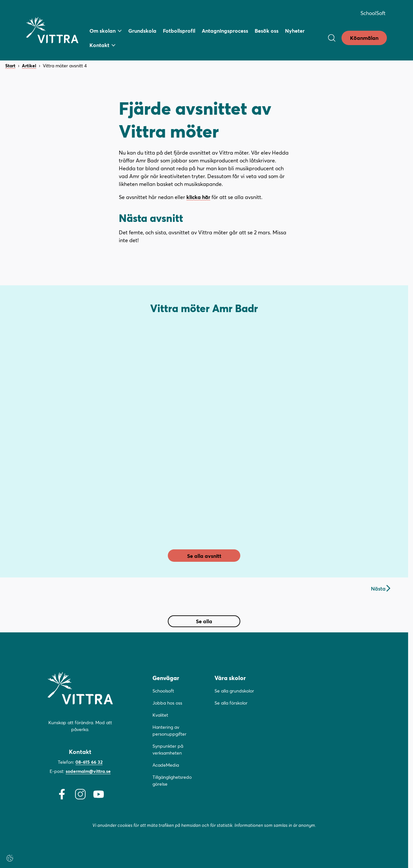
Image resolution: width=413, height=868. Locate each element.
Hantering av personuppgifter (169, 730)
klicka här (198, 197)
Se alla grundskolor (234, 691)
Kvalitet (160, 715)
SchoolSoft (373, 13)
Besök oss (267, 31)
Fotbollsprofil (179, 31)
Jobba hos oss (167, 703)
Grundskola (142, 31)
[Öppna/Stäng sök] (332, 38)
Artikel (29, 66)
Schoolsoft (163, 691)
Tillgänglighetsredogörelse (172, 780)
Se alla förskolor (231, 703)
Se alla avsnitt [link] (204, 556)
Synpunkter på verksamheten (168, 749)
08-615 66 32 (89, 762)
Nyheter (295, 31)
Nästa (381, 588)
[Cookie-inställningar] (10, 858)
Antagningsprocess (225, 31)
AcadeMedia (166, 765)
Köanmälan (364, 38)
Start (10, 66)
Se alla (204, 621)
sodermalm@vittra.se (88, 771)
